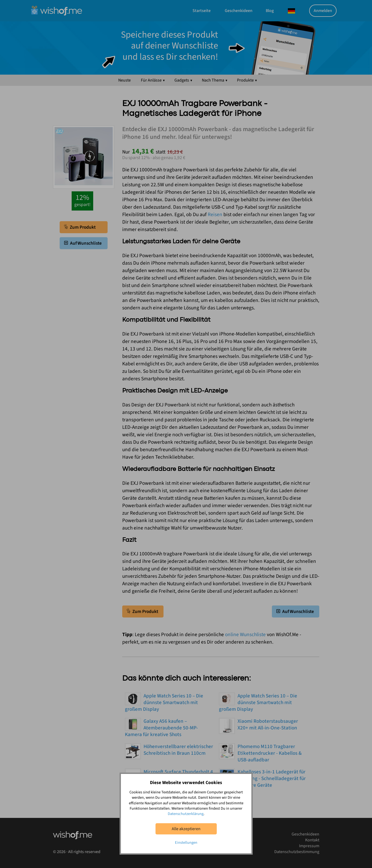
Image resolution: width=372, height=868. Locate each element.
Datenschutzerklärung (186, 814)
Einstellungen (186, 843)
